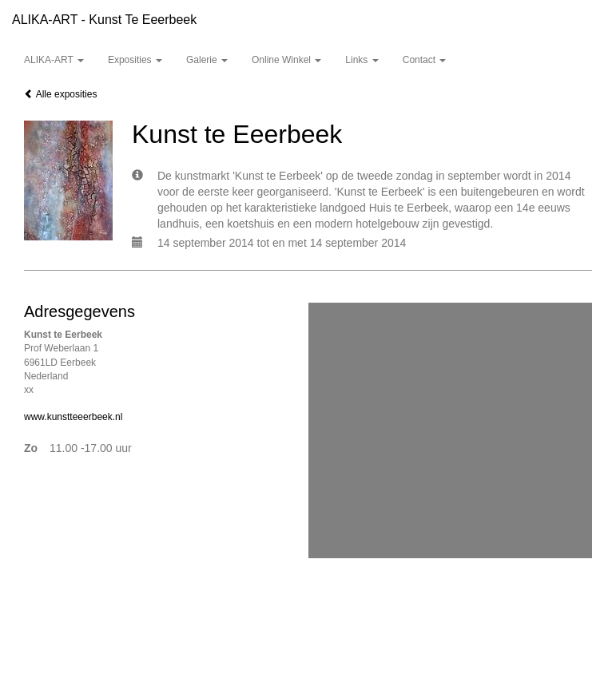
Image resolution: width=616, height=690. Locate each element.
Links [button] (362, 60)
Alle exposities (60, 94)
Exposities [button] (135, 60)
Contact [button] (425, 60)
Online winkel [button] (286, 60)
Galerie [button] (207, 60)
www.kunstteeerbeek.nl (73, 417)
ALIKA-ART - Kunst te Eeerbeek (104, 20)
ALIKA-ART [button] (54, 60)
